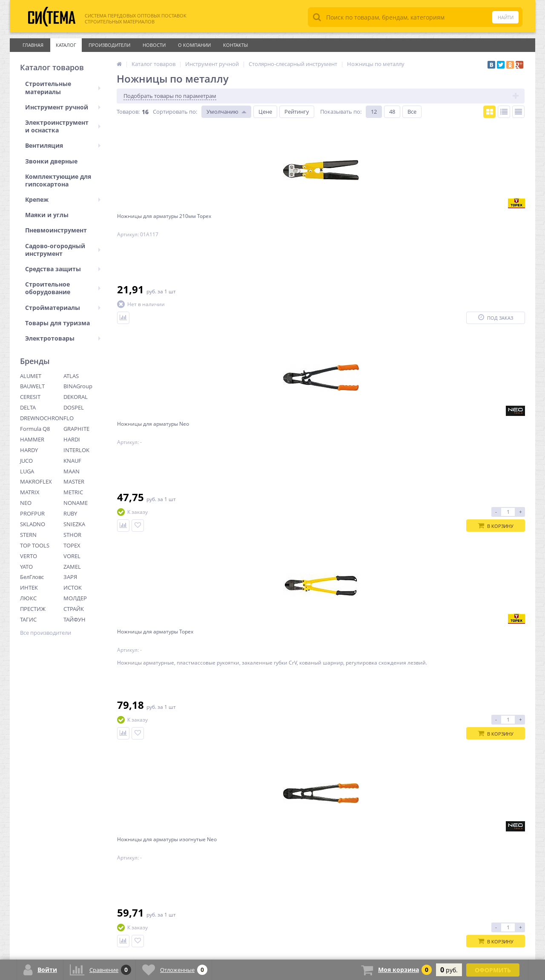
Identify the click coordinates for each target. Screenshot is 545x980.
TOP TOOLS (35, 545)
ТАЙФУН (75, 619)
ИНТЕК (29, 587)
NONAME (76, 503)
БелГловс (32, 577)
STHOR (72, 535)
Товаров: (128, 112)
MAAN (72, 471)
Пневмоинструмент (56, 230)
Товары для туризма (57, 323)
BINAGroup (78, 386)
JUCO (26, 461)
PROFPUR (32, 513)
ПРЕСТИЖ (33, 609)
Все (412, 112)
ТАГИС (28, 619)
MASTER (74, 481)
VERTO (29, 556)
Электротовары (63, 338)
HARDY (29, 450)
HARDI (72, 439)
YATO (26, 567)
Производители (109, 45)
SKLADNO (33, 524)
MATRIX (30, 492)
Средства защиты (63, 269)
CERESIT (30, 397)
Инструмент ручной (63, 107)
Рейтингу (297, 112)
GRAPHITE (76, 429)
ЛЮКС (28, 598)
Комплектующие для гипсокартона (58, 180)
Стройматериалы (63, 308)
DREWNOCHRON (42, 418)
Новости (154, 45)
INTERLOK (76, 450)
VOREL (72, 556)
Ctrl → (158, 779)
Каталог (66, 45)
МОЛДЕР (75, 598)
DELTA (28, 407)
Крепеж (63, 199)
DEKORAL (76, 397)
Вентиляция (63, 145)
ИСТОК (73, 587)
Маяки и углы (47, 215)
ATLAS (71, 376)
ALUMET (31, 376)
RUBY (70, 513)
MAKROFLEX (36, 481)
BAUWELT (32, 386)
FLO (69, 418)
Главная (33, 45)
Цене (265, 112)
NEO (26, 503)
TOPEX (72, 545)
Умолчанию (222, 112)
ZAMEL (72, 567)
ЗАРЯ (70, 577)
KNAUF (72, 461)
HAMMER (32, 439)
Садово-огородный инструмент (63, 250)
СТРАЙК (74, 609)
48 (392, 112)
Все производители (46, 633)
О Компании (194, 45)
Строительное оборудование (63, 288)
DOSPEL (74, 407)
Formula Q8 (35, 429)
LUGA (27, 471)
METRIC (73, 492)
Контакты (235, 45)
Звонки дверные (51, 161)
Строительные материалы (63, 87)
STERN (28, 535)
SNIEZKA (74, 524)
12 (374, 112)
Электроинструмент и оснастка (63, 126)
